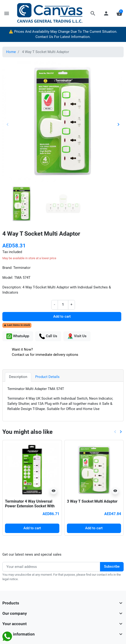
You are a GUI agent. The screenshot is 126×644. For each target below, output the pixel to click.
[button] (93, 13)
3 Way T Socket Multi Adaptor (92, 501)
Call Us (48, 336)
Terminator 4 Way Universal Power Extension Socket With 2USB (30, 506)
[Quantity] (63, 305)
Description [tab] (18, 377)
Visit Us (77, 336)
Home (11, 52)
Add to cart (62, 317)
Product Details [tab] (47, 377)
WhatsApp (18, 336)
